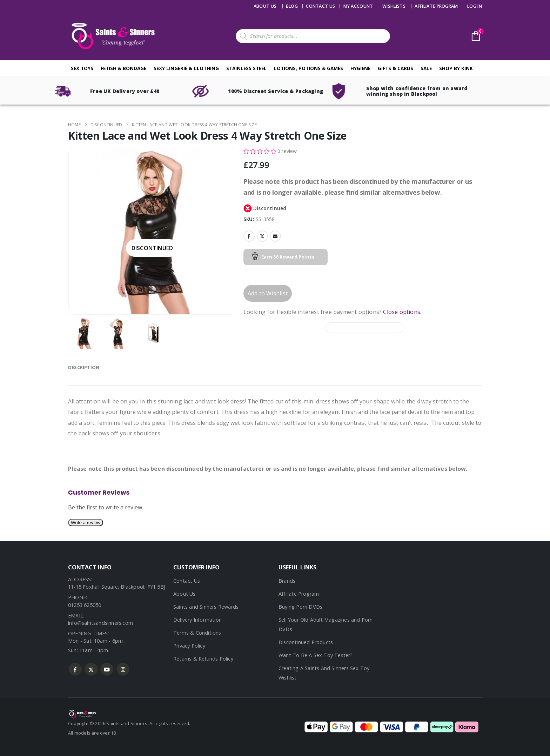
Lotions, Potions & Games (308, 68)
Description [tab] (84, 367)
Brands (287, 581)
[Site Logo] (112, 36)
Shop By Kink (456, 68)
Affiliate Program (436, 6)
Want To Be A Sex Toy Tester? (316, 655)
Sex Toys (82, 68)
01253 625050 (85, 605)
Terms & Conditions (197, 633)
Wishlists (394, 6)
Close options (402, 312)
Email (275, 236)
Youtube (107, 669)
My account (358, 6)
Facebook (249, 236)
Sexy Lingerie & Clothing (186, 68)
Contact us (320, 6)
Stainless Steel (246, 68)
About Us (265, 6)
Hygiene (360, 68)
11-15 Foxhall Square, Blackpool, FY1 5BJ (117, 587)
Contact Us (187, 581)
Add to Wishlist (268, 293)
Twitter (262, 236)
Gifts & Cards (395, 68)
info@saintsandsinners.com (100, 623)
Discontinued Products (306, 642)
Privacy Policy (189, 646)
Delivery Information (197, 620)
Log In (475, 6)
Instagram (123, 669)
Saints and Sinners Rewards (206, 607)
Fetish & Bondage (123, 68)
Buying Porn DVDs (300, 607)
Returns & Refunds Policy (203, 659)
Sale (426, 68)
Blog (292, 6)
